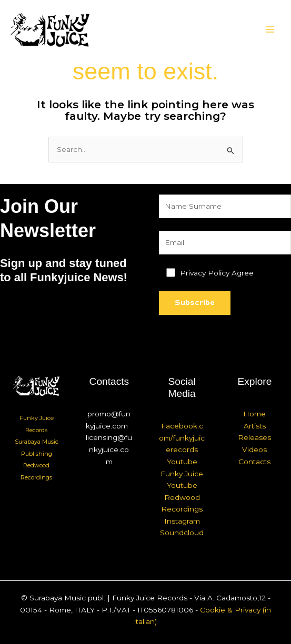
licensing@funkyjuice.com (109, 449)
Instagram (182, 521)
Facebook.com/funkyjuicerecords (182, 438)
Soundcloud (182, 533)
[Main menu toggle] (270, 30)
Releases (254, 437)
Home (254, 414)
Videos (254, 449)
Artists (255, 426)
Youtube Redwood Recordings (182, 497)
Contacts (254, 462)
